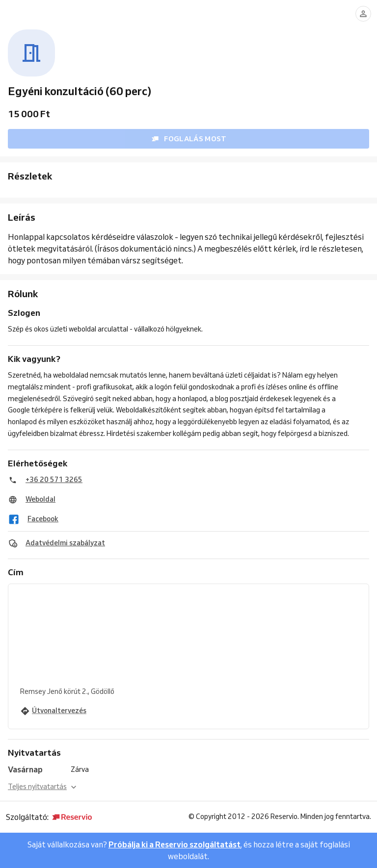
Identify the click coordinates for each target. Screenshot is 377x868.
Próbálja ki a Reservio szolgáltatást (175, 844)
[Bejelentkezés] (363, 14)
